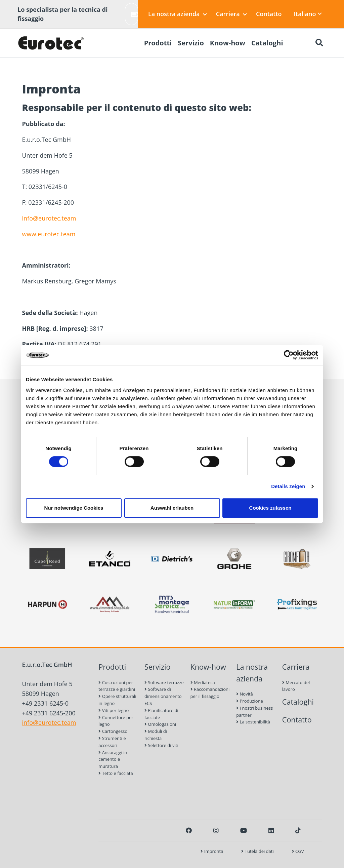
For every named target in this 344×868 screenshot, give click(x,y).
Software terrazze (164, 682)
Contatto (269, 14)
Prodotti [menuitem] (158, 43)
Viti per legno (114, 710)
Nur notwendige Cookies (74, 508)
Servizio (158, 667)
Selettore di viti (161, 745)
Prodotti (112, 667)
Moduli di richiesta (156, 735)
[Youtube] (244, 830)
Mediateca (203, 682)
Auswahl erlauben (172, 508)
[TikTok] (298, 830)
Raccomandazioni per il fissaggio (210, 693)
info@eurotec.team (49, 218)
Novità (245, 694)
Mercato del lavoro (296, 686)
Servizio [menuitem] (191, 43)
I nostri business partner (254, 712)
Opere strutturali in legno (117, 700)
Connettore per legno (116, 721)
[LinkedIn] (271, 830)
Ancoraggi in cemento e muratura (113, 759)
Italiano (308, 14)
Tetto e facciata (116, 773)
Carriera (231, 14)
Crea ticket (134, 14)
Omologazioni (160, 724)
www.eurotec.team (49, 234)
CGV (298, 851)
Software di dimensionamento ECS (163, 696)
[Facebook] (189, 830)
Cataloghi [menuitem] (267, 43)
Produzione (250, 701)
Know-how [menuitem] (228, 43)
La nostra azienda (178, 14)
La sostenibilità (253, 722)
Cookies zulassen (270, 508)
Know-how (208, 667)
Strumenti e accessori (112, 742)
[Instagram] (216, 830)
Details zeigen (288, 486)
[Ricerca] (319, 43)
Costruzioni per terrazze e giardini (117, 686)
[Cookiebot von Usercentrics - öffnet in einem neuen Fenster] (289, 355)
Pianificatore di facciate (161, 714)
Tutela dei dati (257, 851)
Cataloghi (298, 702)
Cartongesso (113, 731)
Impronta (212, 851)
